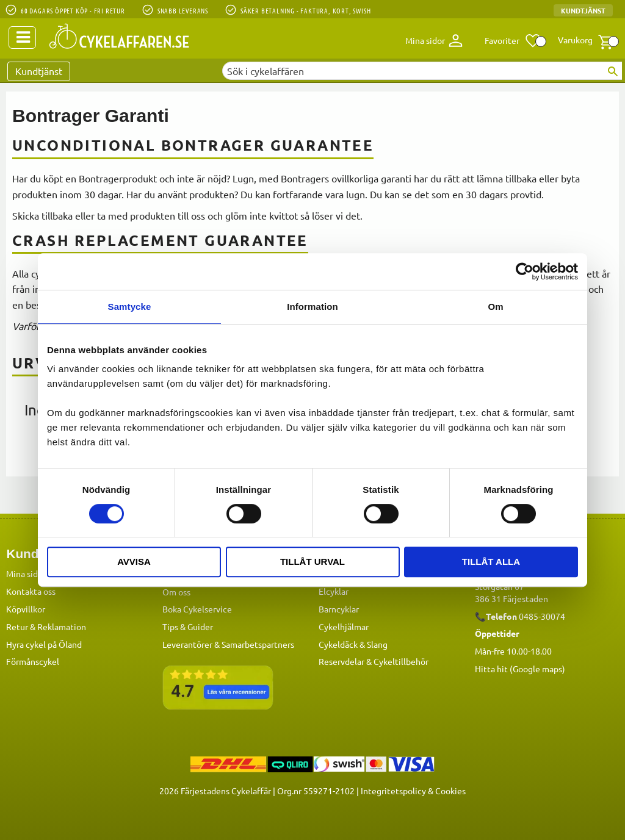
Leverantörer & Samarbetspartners (228, 644)
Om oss (176, 591)
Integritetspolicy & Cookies (413, 790)
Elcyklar (334, 591)
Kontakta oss (31, 591)
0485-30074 (542, 616)
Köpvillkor (26, 608)
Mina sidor (26, 573)
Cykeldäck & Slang (353, 644)
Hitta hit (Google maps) (520, 668)
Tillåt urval (312, 562)
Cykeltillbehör (401, 661)
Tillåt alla (491, 562)
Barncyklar (339, 608)
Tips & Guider (188, 626)
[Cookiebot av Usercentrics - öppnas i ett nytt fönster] (525, 271)
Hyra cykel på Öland (44, 644)
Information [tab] (312, 307)
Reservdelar (341, 661)
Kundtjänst (583, 10)
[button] (513, 41)
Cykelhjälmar (344, 626)
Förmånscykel (33, 661)
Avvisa (134, 562)
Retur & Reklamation (46, 626)
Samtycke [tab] (130, 307)
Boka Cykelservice (197, 608)
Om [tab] (495, 307)
